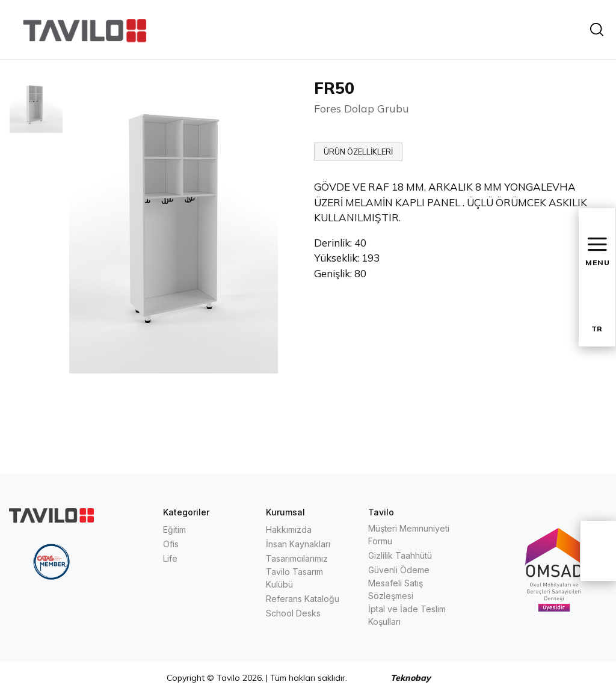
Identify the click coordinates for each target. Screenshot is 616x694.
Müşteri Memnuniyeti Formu (409, 535)
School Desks (293, 613)
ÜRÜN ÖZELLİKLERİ (358, 152)
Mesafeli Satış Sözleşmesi (396, 589)
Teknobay (411, 678)
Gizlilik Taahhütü (400, 555)
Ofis (171, 544)
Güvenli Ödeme (399, 570)
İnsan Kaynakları (298, 544)
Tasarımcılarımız (297, 558)
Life (170, 558)
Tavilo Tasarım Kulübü (294, 578)
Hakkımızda (289, 530)
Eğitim (174, 530)
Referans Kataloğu (303, 599)
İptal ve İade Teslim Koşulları (407, 615)
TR (597, 329)
